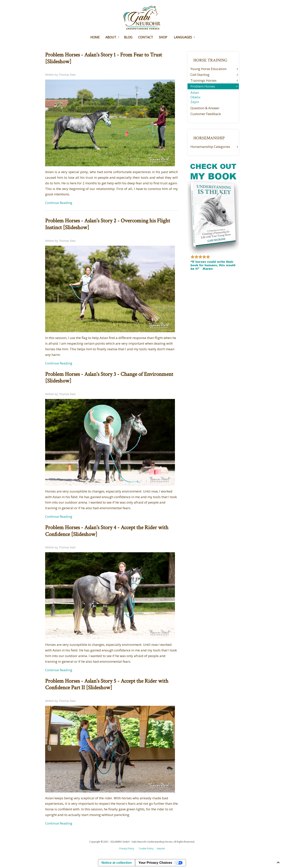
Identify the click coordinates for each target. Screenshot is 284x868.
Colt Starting (200, 75)
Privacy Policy (127, 848)
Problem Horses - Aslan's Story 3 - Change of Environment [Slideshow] (109, 378)
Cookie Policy (146, 848)
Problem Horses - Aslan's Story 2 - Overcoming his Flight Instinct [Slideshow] (108, 224)
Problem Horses (203, 86)
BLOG (128, 37)
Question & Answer (205, 108)
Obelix (195, 97)
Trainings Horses (204, 80)
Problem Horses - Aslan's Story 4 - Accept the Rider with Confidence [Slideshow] (107, 531)
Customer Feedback (206, 114)
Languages (183, 37)
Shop (163, 37)
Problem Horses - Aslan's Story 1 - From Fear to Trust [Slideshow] (104, 58)
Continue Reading (59, 203)
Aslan (195, 92)
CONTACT (146, 37)
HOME (95, 37)
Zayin (195, 102)
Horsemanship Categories (210, 147)
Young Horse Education (208, 69)
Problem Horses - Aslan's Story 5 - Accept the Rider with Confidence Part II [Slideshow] (107, 684)
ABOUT (111, 37)
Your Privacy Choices (155, 863)
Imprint (161, 848)
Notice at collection (117, 863)
